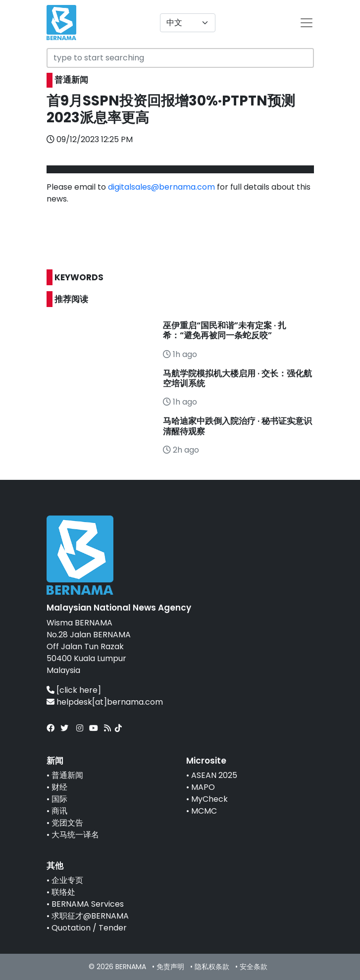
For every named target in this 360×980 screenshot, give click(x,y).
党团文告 (67, 823)
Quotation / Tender (89, 928)
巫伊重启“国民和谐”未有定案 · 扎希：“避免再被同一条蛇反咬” (225, 330)
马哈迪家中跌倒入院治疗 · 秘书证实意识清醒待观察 (237, 426)
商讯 (59, 811)
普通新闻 (67, 775)
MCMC (204, 811)
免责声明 (170, 967)
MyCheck (209, 799)
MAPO (203, 787)
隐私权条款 (212, 967)
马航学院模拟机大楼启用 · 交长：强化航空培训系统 (237, 378)
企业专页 (67, 880)
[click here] (79, 690)
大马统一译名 (75, 835)
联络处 (63, 892)
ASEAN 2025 (214, 775)
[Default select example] (188, 23)
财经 (59, 787)
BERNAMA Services (88, 904)
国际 (59, 799)
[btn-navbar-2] (307, 23)
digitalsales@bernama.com (161, 187)
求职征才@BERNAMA (90, 916)
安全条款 (254, 967)
